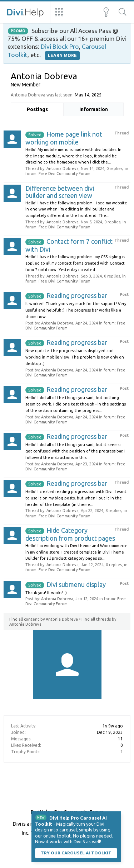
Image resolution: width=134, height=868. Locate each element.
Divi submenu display (66, 584)
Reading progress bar (66, 295)
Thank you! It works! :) (46, 593)
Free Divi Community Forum (64, 174)
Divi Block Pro (60, 46)
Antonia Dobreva (63, 169)
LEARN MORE (62, 55)
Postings (37, 109)
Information (94, 109)
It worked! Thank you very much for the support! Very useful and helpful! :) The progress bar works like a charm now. (76, 310)
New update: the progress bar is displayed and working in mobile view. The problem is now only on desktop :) (75, 357)
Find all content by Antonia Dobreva (44, 619)
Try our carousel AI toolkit (76, 853)
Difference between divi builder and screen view (60, 192)
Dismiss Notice (116, 816)
